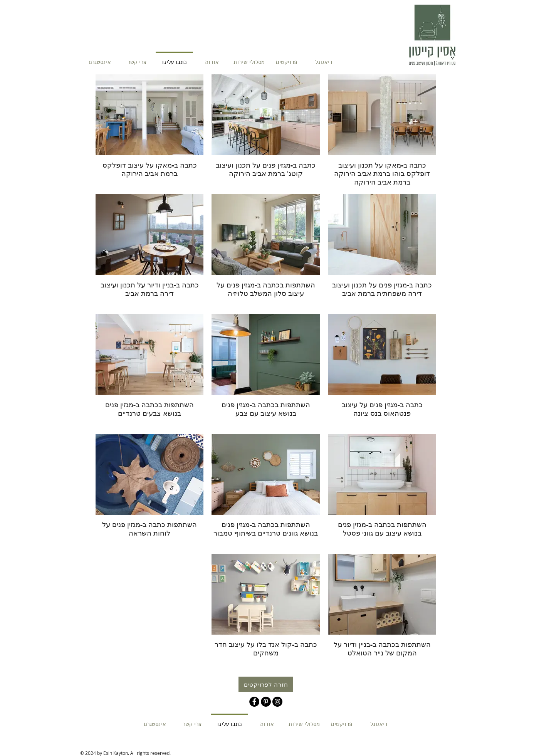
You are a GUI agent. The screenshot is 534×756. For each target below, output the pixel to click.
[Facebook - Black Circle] (254, 702)
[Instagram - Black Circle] (277, 702)
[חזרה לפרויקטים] (266, 684)
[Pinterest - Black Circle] (266, 702)
